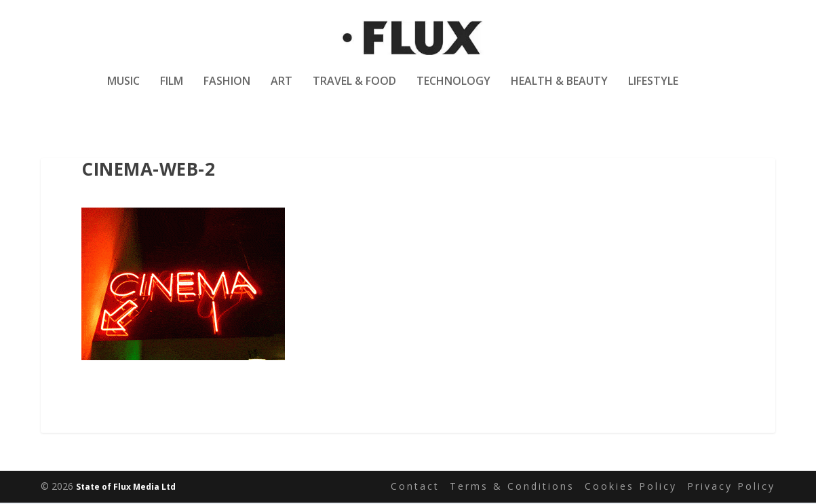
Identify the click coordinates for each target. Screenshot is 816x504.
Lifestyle (653, 91)
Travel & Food (354, 91)
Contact (415, 487)
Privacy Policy (731, 487)
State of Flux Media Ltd (126, 488)
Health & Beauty (559, 91)
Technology (453, 91)
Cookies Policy (631, 487)
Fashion (227, 91)
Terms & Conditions (512, 487)
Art (281, 91)
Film (172, 91)
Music (123, 91)
